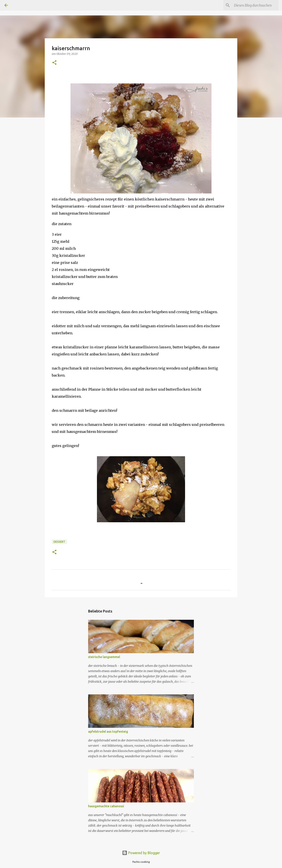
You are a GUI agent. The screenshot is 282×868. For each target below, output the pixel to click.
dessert (59, 542)
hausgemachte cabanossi (106, 806)
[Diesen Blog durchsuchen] (255, 5)
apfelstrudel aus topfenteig (108, 732)
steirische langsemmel (104, 657)
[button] (54, 63)
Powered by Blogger (141, 853)
